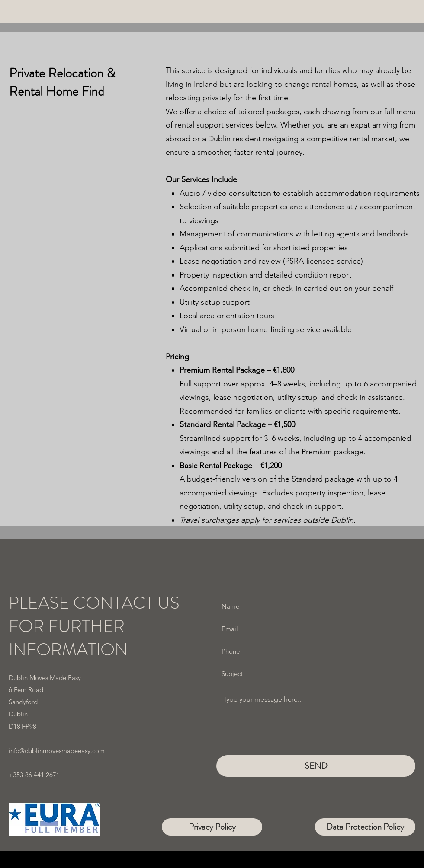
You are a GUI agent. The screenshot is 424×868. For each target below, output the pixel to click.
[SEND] (316, 766)
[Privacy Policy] (212, 827)
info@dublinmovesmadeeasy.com (57, 751)
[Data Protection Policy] (365, 827)
